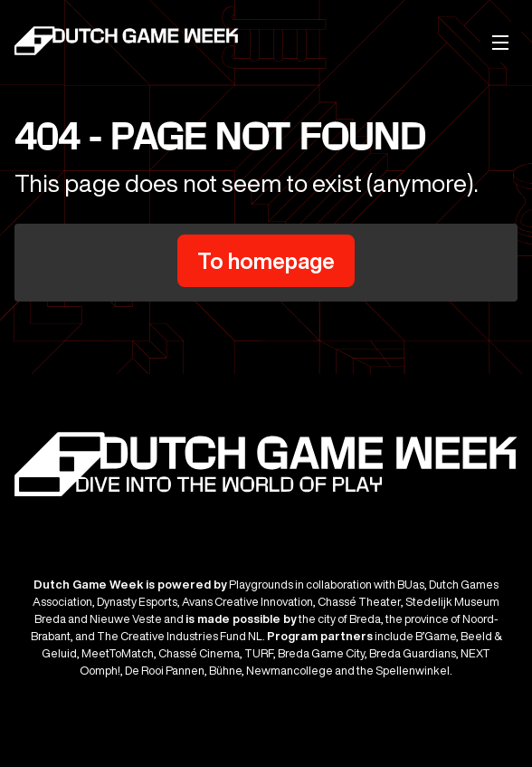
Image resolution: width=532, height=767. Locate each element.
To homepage (266, 261)
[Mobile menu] (501, 42)
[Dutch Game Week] (128, 43)
